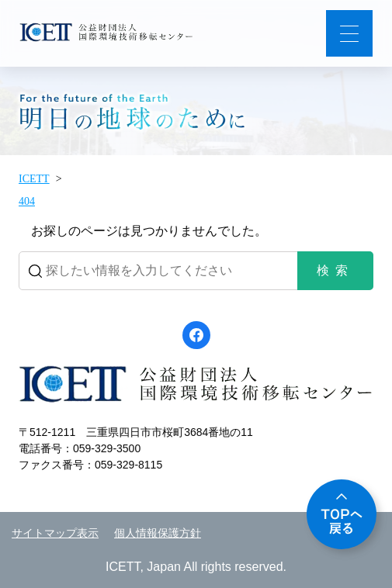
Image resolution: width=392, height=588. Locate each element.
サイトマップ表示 (55, 533)
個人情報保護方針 (158, 533)
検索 (335, 270)
